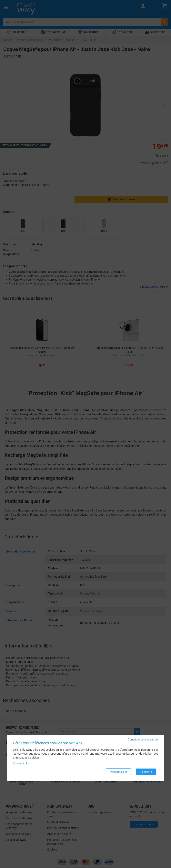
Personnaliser (119, 772)
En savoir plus (21, 764)
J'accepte (146, 772)
